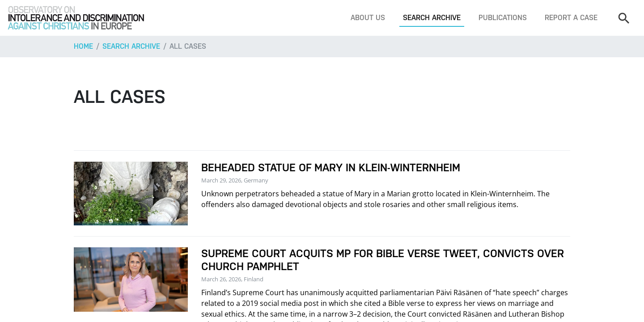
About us (368, 18)
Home (83, 46)
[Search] (623, 18)
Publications (503, 18)
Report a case (571, 18)
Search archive (432, 18)
